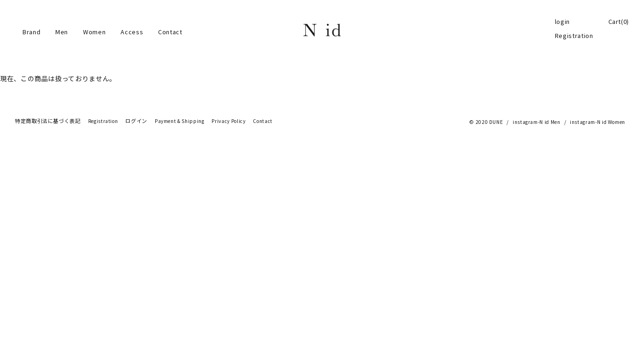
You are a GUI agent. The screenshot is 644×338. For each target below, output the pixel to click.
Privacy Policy (228, 121)
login (562, 22)
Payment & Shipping (180, 121)
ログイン (136, 121)
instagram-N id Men (537, 122)
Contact (170, 32)
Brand (31, 32)
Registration (574, 36)
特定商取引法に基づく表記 (48, 121)
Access (132, 32)
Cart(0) (619, 22)
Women (94, 32)
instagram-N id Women (598, 122)
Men (62, 32)
